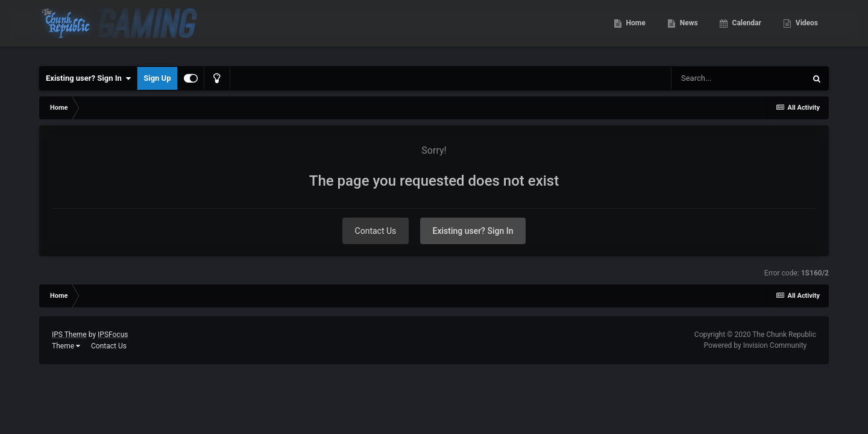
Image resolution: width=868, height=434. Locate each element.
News (688, 30)
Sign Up (157, 78)
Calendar (746, 30)
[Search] (738, 78)
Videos (806, 30)
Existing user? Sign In (88, 78)
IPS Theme (69, 335)
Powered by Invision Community (756, 345)
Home (635, 30)
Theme (66, 346)
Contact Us (376, 231)
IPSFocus (113, 335)
